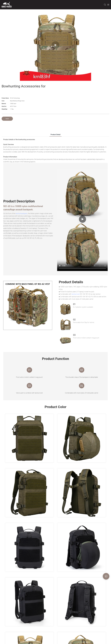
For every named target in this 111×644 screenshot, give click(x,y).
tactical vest (76, 294)
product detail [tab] (55, 135)
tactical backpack (22, 213)
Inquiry (7, 119)
